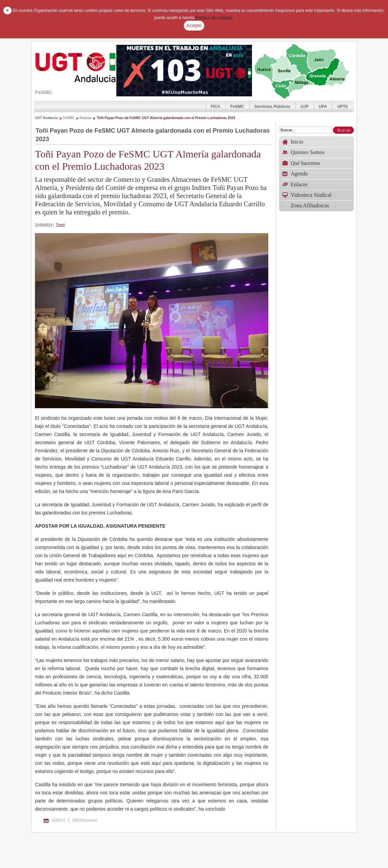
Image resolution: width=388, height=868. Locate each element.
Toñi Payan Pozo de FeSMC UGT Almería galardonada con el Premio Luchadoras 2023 (166, 118)
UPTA (343, 107)
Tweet (60, 225)
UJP (304, 107)
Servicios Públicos (273, 107)
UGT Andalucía (46, 118)
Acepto (194, 25)
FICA (215, 107)
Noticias (86, 118)
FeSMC (237, 107)
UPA (323, 107)
